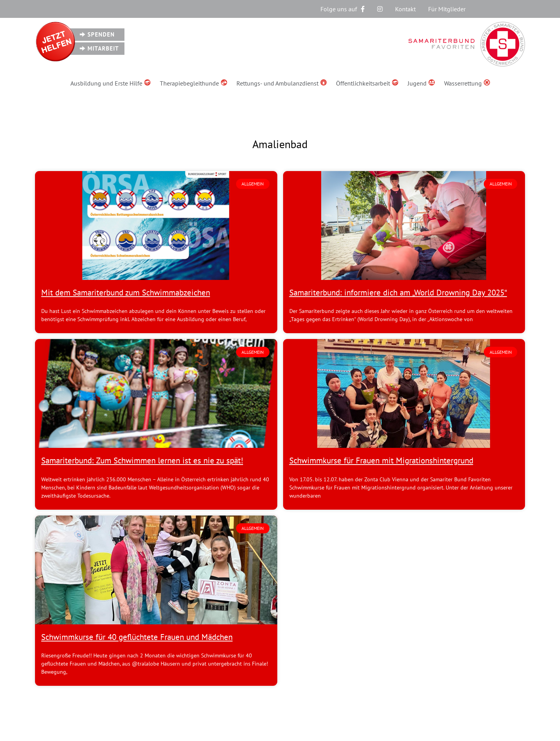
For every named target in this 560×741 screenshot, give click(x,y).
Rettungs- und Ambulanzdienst (282, 83)
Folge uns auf (343, 9)
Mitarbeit (103, 48)
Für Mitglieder (447, 9)
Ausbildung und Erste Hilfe (110, 83)
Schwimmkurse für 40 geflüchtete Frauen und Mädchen (137, 637)
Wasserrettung (467, 83)
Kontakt (405, 9)
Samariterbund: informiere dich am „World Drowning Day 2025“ (398, 293)
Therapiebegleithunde (193, 83)
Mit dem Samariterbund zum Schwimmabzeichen (126, 293)
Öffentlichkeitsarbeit (367, 83)
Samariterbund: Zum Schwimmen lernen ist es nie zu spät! (142, 461)
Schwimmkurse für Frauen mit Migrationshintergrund (381, 461)
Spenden (101, 34)
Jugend (421, 83)
